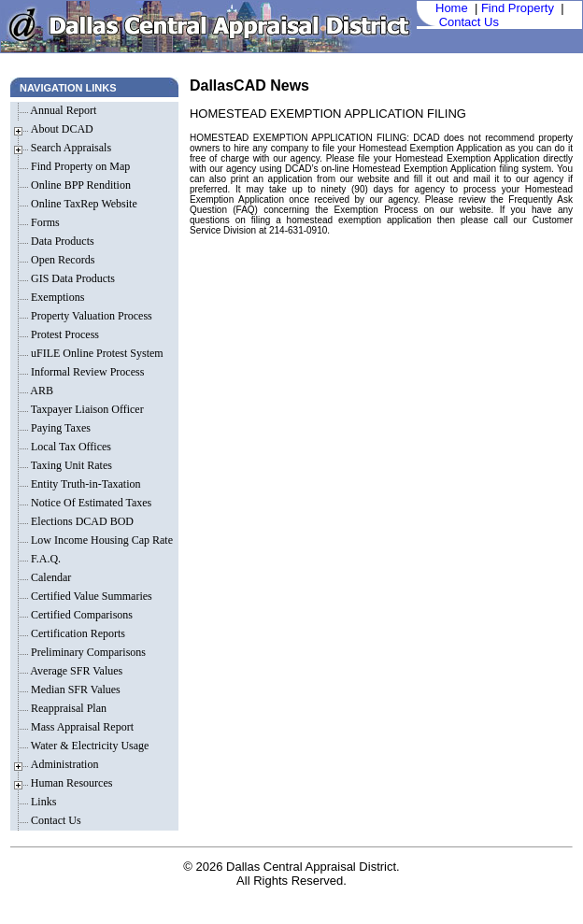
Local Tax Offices (70, 447)
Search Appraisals (71, 148)
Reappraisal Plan (67, 708)
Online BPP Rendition (79, 185)
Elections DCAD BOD (81, 521)
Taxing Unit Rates (70, 465)
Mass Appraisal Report (81, 727)
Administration (65, 764)
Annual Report (62, 110)
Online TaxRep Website (83, 204)
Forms (44, 222)
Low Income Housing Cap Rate (103, 540)
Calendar (50, 577)
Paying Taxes (59, 428)
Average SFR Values (75, 671)
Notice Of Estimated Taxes (90, 503)
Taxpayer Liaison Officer (86, 409)
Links (42, 802)
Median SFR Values (74, 689)
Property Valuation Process (90, 316)
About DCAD (62, 129)
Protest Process (64, 334)
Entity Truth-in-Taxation (85, 484)
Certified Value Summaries (90, 596)
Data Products (61, 241)
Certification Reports (77, 633)
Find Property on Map (79, 166)
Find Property (518, 8)
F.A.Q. (44, 559)
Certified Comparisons (80, 615)
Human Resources (72, 783)
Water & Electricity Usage (88, 746)
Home (452, 8)
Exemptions (56, 297)
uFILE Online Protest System (96, 353)
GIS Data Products (71, 278)
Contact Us (469, 22)
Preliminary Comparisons (87, 652)
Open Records (61, 260)
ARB (41, 391)
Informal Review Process (86, 372)
